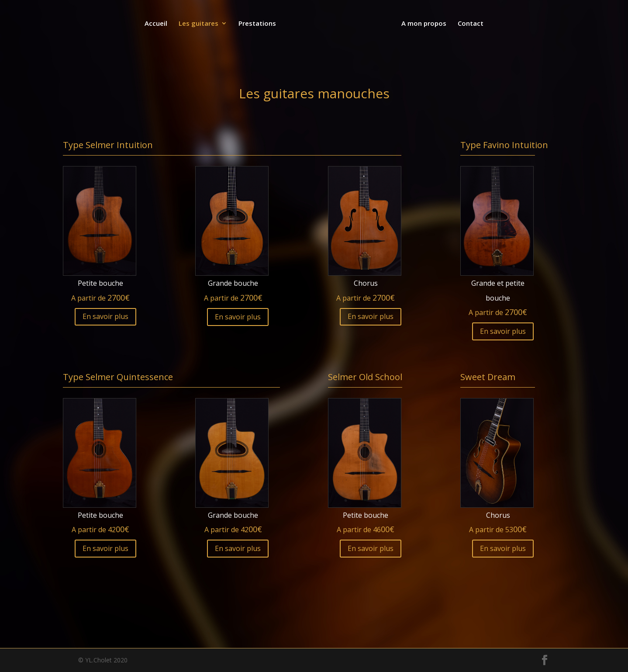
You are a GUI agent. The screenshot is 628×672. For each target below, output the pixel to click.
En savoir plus (105, 316)
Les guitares (199, 24)
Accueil (157, 24)
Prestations (258, 24)
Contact (470, 24)
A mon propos (423, 24)
